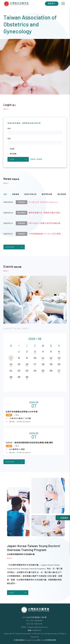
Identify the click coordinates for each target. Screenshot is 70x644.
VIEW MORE (14, 247)
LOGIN (18, 159)
